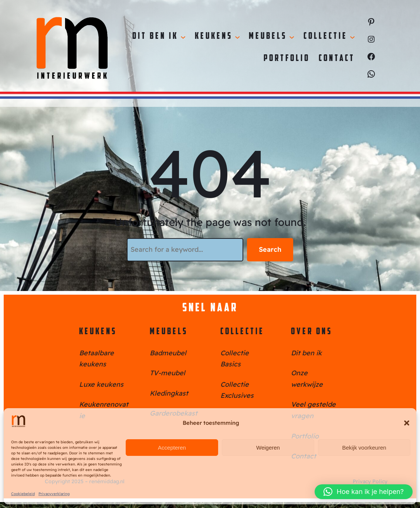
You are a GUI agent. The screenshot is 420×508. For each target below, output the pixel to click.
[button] (407, 423)
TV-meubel (167, 373)
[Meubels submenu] (292, 37)
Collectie (242, 332)
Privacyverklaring (54, 494)
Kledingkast (169, 393)
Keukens (98, 332)
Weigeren (268, 448)
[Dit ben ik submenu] (183, 37)
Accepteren (172, 448)
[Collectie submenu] (352, 37)
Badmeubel (168, 353)
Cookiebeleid (23, 494)
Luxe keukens (101, 384)
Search (270, 249)
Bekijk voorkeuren (364, 448)
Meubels (169, 332)
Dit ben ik (306, 353)
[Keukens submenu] (237, 37)
